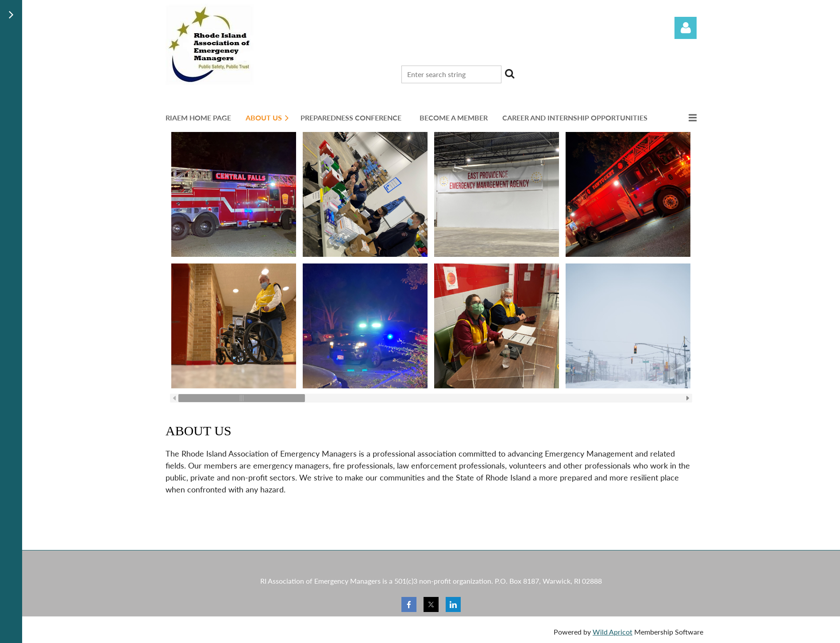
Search (510, 74)
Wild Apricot (613, 632)
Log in (686, 28)
